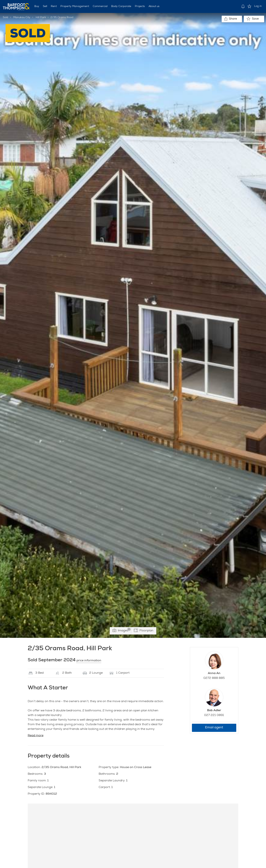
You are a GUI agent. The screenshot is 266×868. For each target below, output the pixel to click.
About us (154, 6)
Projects (140, 6)
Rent (54, 6)
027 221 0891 (214, 715)
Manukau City (22, 18)
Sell (45, 6)
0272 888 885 (214, 678)
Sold (5, 18)
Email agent (214, 728)
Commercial (100, 6)
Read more (36, 736)
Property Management (75, 6)
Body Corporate (121, 6)
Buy (37, 6)
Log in (258, 6)
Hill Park (41, 18)
